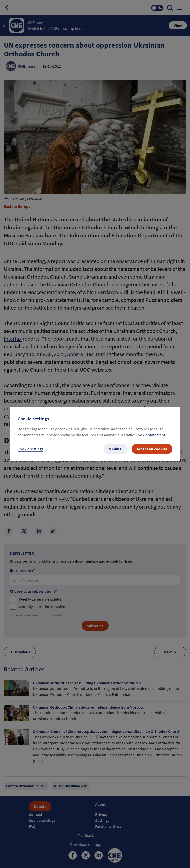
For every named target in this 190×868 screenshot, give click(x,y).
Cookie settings (30, 449)
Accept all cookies (152, 449)
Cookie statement (150, 435)
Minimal (116, 449)
